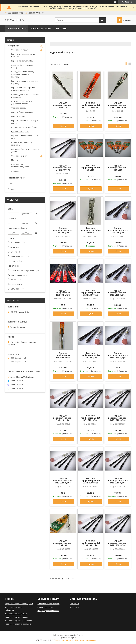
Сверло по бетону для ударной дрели (25, 150)
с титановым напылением (48, 604)
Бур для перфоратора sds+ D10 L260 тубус (90, 543)
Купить (63, 126)
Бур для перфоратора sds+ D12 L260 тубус (118, 543)
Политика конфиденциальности (88, 640)
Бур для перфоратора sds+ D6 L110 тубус (63, 168)
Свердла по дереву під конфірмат (22, 144)
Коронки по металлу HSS (22, 61)
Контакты (62, 29)
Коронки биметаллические (23, 112)
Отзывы (11, 189)
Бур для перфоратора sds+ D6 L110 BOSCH (118, 105)
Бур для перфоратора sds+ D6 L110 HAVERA (90, 105)
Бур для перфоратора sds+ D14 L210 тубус (90, 481)
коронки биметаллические (16, 617)
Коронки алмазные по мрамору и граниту (25, 82)
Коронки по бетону (19, 116)
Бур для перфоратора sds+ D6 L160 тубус (63, 230)
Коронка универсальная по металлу (23, 55)
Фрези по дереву (19, 108)
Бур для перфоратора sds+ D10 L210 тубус (118, 418)
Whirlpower (74, 607)
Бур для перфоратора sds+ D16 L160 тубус (118, 355)
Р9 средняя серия (45, 607)
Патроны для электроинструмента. (20, 165)
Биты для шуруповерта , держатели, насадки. (22, 102)
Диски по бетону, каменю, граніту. (22, 66)
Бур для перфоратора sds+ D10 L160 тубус (90, 293)
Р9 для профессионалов (48, 611)
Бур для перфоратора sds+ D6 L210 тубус (63, 418)
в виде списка (130, 64)
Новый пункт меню (16, 178)
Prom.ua (80, 635)
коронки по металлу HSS (16, 613)
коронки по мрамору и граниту (18, 620)
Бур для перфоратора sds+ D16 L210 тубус (118, 481)
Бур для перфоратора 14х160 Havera (63, 355)
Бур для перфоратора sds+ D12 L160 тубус (118, 293)
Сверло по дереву (19, 156)
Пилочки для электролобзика (24, 127)
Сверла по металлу (20, 50)
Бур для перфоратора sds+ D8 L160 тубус (118, 230)
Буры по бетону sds (20, 132)
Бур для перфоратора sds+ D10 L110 (118, 168)
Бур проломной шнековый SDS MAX (25, 137)
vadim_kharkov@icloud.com (22, 377)
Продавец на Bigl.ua (68, 638)
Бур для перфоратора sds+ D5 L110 (63, 105)
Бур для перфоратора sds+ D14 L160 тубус (90, 355)
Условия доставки (41, 29)
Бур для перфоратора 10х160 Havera (63, 293)
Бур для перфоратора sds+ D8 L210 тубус (90, 418)
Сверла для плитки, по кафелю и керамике (25, 96)
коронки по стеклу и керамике (18, 624)
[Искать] (102, 20)
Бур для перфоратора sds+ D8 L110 (90, 168)
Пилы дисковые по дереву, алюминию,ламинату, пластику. (23, 74)
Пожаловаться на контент (64, 640)
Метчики (15, 160)
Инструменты (15, 29)
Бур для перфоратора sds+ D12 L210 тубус (63, 481)
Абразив (15, 171)
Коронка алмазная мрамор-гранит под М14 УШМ (23, 89)
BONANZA (74, 604)
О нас (10, 184)
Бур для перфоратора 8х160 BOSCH (90, 230)
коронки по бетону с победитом (19, 604)
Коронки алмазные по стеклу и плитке (25, 122)
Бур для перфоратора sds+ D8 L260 (63, 543)
